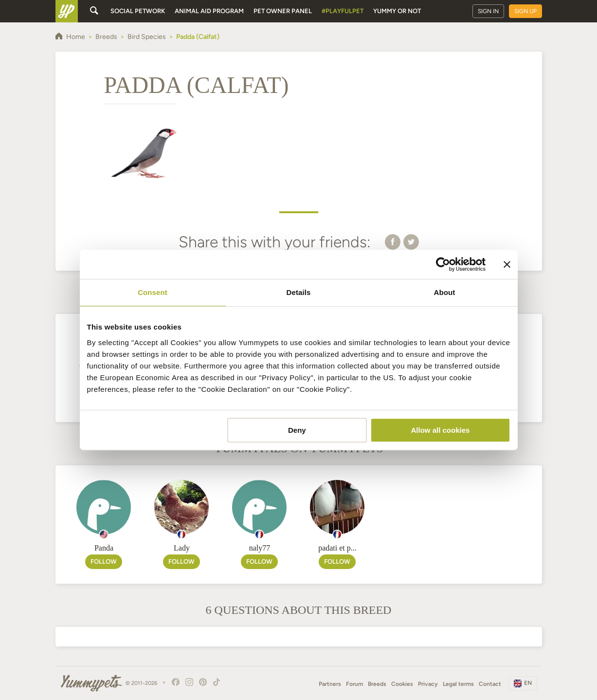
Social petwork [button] (138, 11)
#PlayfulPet (343, 11)
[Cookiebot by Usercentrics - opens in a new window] (443, 264)
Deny (297, 430)
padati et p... (337, 548)
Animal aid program (209, 11)
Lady (182, 548)
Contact (490, 684)
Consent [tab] (153, 292)
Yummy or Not (397, 11)
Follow (104, 562)
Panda (104, 548)
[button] (393, 241)
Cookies (402, 684)
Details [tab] (299, 292)
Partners (330, 684)
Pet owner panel (283, 11)
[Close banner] (507, 264)
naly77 (260, 548)
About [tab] (445, 292)
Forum (354, 684)
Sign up (525, 11)
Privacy (428, 684)
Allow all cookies (441, 430)
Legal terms (458, 684)
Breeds (377, 684)
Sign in (488, 11)
